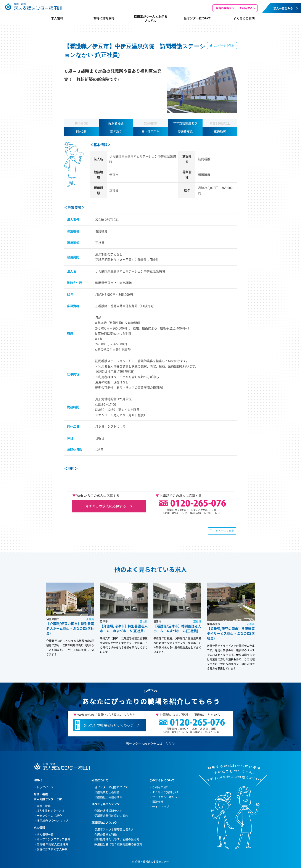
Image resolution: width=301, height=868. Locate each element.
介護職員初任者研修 (107, 792)
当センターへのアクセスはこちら (149, 744)
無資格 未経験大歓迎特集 (52, 844)
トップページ (45, 787)
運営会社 (158, 802)
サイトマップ (161, 807)
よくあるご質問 (244, 18)
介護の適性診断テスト (108, 811)
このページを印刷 (224, 45)
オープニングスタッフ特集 (53, 839)
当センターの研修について (111, 787)
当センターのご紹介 (49, 816)
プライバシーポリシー (166, 797)
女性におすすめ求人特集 (52, 849)
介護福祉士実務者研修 (108, 797)
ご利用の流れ (161, 787)
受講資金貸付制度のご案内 (111, 816)
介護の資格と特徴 (106, 834)
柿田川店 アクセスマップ (52, 820)
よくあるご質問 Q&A (165, 792)
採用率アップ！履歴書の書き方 (114, 829)
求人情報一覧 (45, 834)
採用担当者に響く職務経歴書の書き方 (118, 844)
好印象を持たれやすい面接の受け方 (117, 839)
